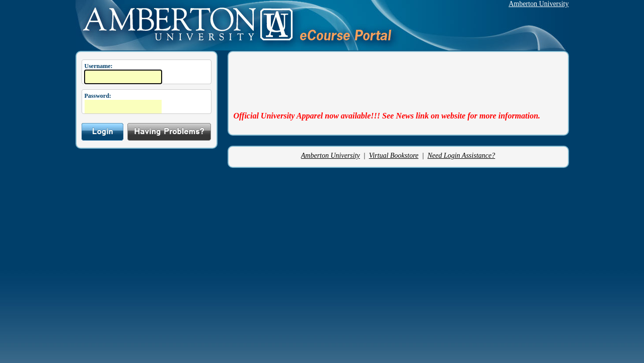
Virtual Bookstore (394, 156)
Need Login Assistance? (461, 156)
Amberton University (539, 4)
